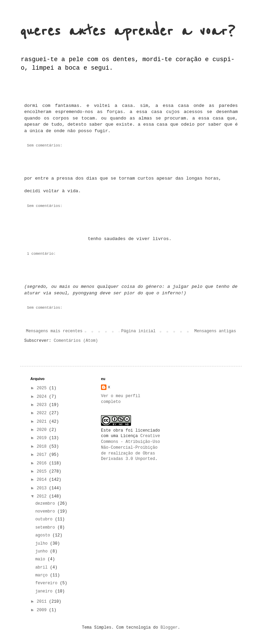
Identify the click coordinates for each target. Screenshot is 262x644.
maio (41, 559)
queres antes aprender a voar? (128, 31)
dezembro (46, 504)
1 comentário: (41, 254)
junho (42, 551)
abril (42, 568)
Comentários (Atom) (76, 341)
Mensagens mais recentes (54, 331)
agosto (44, 535)
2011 (43, 602)
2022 (43, 413)
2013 (43, 488)
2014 (43, 480)
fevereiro (47, 583)
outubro (45, 519)
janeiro (45, 591)
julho (42, 544)
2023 (43, 405)
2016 (43, 463)
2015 (43, 472)
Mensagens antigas (215, 331)
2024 (43, 397)
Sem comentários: (45, 145)
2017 (43, 455)
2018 (43, 447)
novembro (46, 512)
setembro (46, 528)
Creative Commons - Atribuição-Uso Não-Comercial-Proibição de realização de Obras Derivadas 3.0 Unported (130, 447)
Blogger (169, 628)
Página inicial (138, 331)
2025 (43, 388)
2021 (43, 422)
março (42, 575)
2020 (43, 430)
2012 (43, 496)
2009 (43, 610)
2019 (43, 438)
